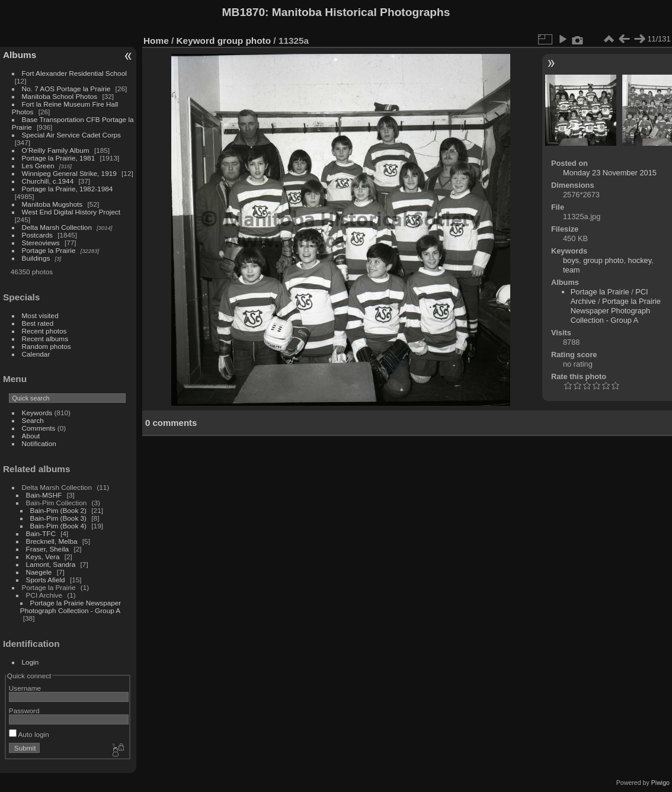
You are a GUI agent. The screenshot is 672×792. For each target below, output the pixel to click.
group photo (244, 41)
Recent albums (45, 339)
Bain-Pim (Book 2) (58, 510)
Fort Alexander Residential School (74, 73)
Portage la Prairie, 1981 (59, 158)
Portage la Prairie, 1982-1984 (68, 189)
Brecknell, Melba (52, 541)
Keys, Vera (43, 557)
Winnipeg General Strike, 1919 (69, 173)
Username (25, 688)
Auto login (29, 734)
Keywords (37, 413)
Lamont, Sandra (51, 564)
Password (24, 711)
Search (33, 420)
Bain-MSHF (44, 495)
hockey (640, 260)
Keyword (196, 41)
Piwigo (660, 783)
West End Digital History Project (71, 212)
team (571, 270)
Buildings (36, 258)
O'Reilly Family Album (56, 150)
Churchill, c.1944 (48, 181)
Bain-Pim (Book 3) (58, 518)
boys (571, 260)
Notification (39, 443)
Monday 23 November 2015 (610, 173)
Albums (20, 55)
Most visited (40, 315)
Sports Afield (46, 580)
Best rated (38, 323)
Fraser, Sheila (48, 549)
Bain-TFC (41, 533)
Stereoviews (41, 243)
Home (156, 41)
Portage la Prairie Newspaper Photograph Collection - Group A (71, 607)
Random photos (47, 346)
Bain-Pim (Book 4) (58, 526)
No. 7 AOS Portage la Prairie (66, 89)
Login (31, 662)
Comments (39, 428)
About (31, 436)
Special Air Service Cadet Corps (71, 135)
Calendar (36, 354)
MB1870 (244, 12)
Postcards (37, 235)
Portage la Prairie (49, 250)
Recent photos (44, 331)
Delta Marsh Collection (57, 227)
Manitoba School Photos (60, 96)
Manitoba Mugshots (52, 204)
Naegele (39, 572)
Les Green (38, 166)
